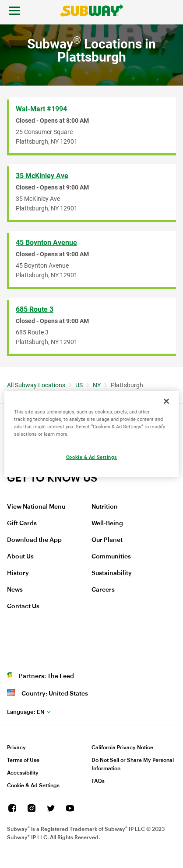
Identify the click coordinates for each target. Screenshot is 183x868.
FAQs (98, 781)
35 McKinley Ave (42, 176)
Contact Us (23, 606)
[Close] (166, 401)
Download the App (34, 540)
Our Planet (107, 540)
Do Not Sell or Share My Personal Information (133, 764)
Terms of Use (23, 760)
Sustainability (112, 573)
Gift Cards (22, 524)
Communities (111, 557)
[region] (91, 434)
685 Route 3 (35, 309)
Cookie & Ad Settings (33, 785)
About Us (20, 557)
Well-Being (107, 524)
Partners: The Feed (46, 676)
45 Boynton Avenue (46, 243)
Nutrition (105, 507)
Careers (103, 590)
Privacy (16, 747)
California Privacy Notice (122, 747)
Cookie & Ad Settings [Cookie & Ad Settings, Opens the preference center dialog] (91, 457)
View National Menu (36, 507)
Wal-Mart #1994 (41, 109)
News (15, 590)
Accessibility (23, 773)
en (26, 712)
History (18, 573)
